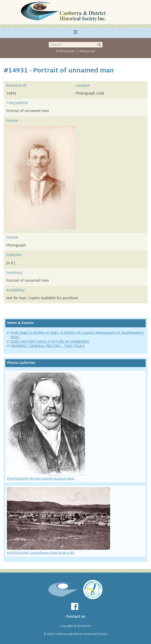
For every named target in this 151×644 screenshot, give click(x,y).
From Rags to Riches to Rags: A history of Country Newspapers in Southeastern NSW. (77, 335)
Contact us (75, 617)
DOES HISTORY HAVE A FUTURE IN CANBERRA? (50, 342)
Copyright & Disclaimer (76, 626)
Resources (87, 51)
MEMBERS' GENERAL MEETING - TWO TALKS (48, 346)
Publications (65, 51)
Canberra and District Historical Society (81, 634)
